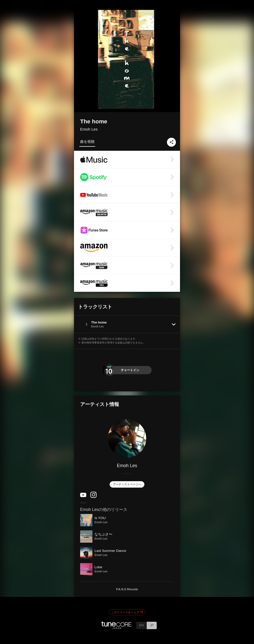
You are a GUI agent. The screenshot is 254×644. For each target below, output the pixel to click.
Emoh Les (89, 129)
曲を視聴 (87, 142)
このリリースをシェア (127, 612)
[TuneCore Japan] (117, 627)
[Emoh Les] (127, 438)
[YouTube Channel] (83, 496)
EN (142, 625)
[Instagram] (93, 497)
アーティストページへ (127, 484)
